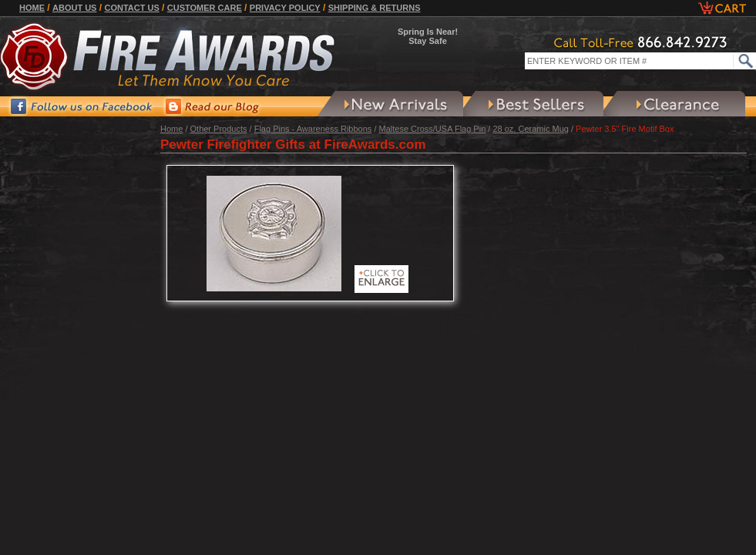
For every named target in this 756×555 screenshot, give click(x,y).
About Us (74, 8)
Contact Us (131, 8)
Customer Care (205, 8)
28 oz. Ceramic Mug (530, 129)
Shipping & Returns (375, 8)
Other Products (219, 129)
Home (32, 8)
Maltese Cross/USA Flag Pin (433, 129)
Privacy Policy (285, 8)
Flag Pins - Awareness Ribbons (313, 129)
